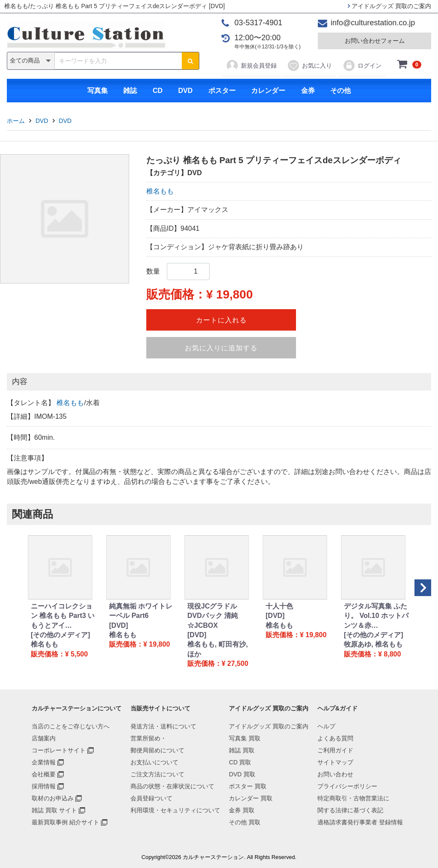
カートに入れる (221, 320)
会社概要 (44, 774)
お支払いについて (154, 762)
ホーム (16, 121)
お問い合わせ (335, 774)
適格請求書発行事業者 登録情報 (360, 822)
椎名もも (160, 191)
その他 (340, 91)
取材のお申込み (53, 798)
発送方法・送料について (163, 726)
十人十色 (279, 606)
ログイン (362, 66)
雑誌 (130, 91)
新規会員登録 (251, 66)
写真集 (98, 91)
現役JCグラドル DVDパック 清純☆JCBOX (213, 616)
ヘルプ (326, 726)
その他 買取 (245, 822)
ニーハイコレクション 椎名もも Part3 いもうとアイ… (63, 616)
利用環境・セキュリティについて (175, 810)
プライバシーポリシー (347, 786)
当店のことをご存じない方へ (71, 726)
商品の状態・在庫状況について (172, 786)
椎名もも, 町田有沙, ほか (218, 649)
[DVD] (118, 625)
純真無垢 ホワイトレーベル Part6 (141, 611)
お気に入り (309, 66)
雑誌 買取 (242, 750)
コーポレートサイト (59, 750)
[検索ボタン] (190, 61)
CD (158, 91)
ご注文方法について (157, 774)
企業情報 (44, 762)
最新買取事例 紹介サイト (65, 822)
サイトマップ (335, 762)
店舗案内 (44, 738)
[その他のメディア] (61, 635)
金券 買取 (242, 810)
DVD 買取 (242, 774)
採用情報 (44, 786)
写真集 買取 (245, 738)
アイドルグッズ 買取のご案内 (389, 6)
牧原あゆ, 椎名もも (373, 644)
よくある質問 (335, 738)
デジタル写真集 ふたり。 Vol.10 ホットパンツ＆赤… (376, 616)
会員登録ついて (151, 798)
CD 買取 (240, 762)
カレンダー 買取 (251, 798)
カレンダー (268, 91)
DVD (185, 91)
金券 (308, 91)
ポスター (222, 91)
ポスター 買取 (248, 786)
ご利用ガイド (335, 750)
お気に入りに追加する (221, 348)
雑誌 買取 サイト (54, 810)
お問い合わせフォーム (375, 41)
